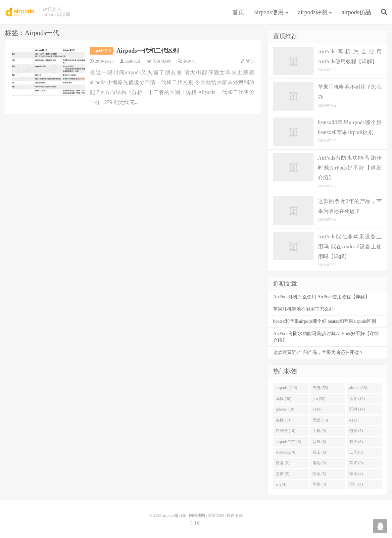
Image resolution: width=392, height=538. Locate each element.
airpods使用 (269, 12)
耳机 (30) (284, 399)
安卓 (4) (356, 474)
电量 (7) (356, 431)
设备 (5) (283, 463)
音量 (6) (319, 442)
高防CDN (216, 515)
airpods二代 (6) (288, 442)
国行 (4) (356, 484)
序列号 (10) (286, 431)
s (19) (317, 409)
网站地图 (197, 515)
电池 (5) (319, 463)
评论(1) (187, 61)
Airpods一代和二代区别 (148, 51)
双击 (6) (319, 452)
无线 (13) (320, 420)
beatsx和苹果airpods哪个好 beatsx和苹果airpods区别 (325, 321)
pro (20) (319, 399)
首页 (238, 12)
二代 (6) (356, 452)
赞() (247, 61)
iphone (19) (285, 409)
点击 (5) (283, 474)
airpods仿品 (356, 12)
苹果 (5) (356, 463)
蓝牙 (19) (357, 399)
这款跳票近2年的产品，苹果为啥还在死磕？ (318, 352)
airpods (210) (286, 388)
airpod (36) (358, 388)
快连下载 (235, 515)
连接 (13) (284, 420)
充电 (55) (320, 388)
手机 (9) (319, 431)
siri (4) (281, 484)
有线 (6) (356, 442)
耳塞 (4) (319, 484)
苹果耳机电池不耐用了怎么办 (303, 309)
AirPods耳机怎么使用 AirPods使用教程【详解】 (321, 297)
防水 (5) (319, 474)
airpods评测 (313, 12)
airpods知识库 (20, 12)
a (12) (354, 420)
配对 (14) (357, 409)
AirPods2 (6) (286, 452)
